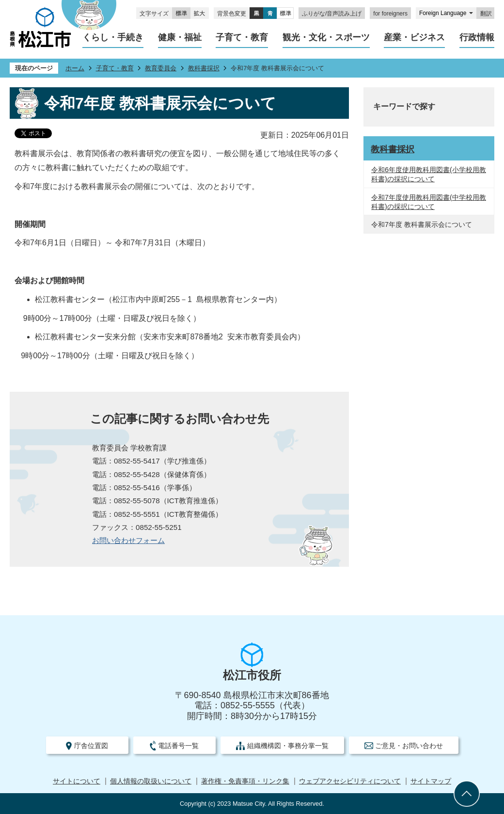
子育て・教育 (115, 68)
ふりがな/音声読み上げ (332, 14)
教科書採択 (204, 68)
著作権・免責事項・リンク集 (245, 781)
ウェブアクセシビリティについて (350, 781)
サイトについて (77, 781)
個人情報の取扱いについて (151, 781)
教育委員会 (161, 68)
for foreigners (390, 14)
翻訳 (486, 14)
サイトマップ (431, 781)
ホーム (75, 68)
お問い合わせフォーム (128, 540)
